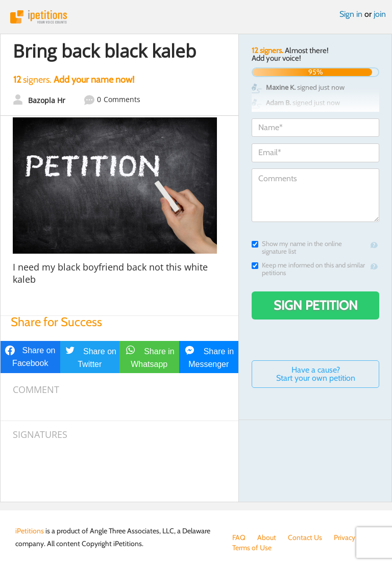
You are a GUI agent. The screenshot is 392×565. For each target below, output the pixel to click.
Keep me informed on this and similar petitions (308, 269)
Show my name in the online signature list (297, 248)
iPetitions (196, 17)
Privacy (345, 537)
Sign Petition (316, 305)
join (380, 14)
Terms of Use (252, 548)
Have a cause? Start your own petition (316, 374)
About (267, 537)
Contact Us (305, 537)
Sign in (351, 14)
